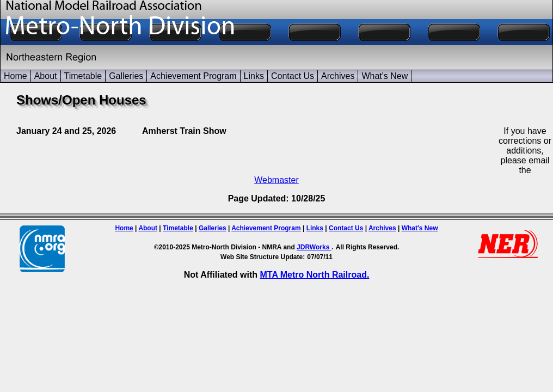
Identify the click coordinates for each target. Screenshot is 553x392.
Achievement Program (193, 76)
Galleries (126, 76)
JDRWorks (314, 247)
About (46, 76)
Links (254, 76)
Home (16, 76)
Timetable (83, 76)
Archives (338, 76)
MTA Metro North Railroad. (314, 275)
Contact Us (293, 76)
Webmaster (276, 180)
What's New (385, 76)
